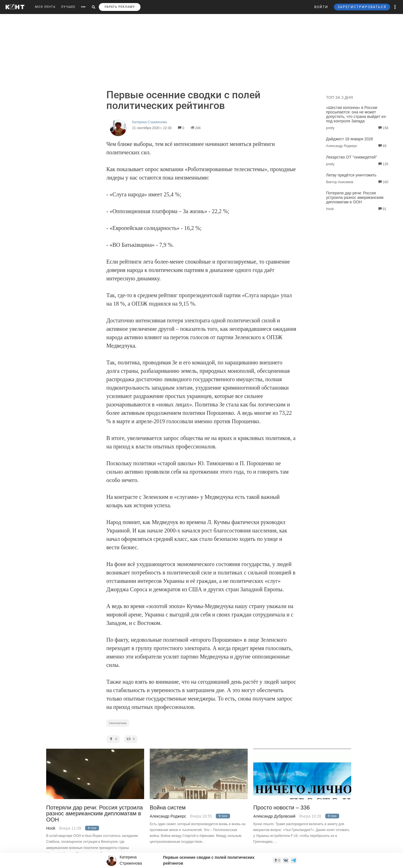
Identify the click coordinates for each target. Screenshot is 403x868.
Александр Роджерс (168, 816)
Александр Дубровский (274, 816)
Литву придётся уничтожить (351, 175)
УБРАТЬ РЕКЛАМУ (120, 7)
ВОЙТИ (321, 7)
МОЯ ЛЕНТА (45, 7)
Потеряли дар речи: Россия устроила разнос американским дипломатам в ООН (355, 197)
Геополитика (118, 723)
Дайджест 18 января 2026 (350, 139)
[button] (395, 7)
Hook (51, 828)
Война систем (168, 808)
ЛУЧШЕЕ (68, 7)
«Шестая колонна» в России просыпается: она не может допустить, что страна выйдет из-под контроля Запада (356, 114)
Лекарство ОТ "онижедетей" (352, 157)
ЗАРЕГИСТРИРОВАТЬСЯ (362, 7)
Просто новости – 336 (282, 808)
